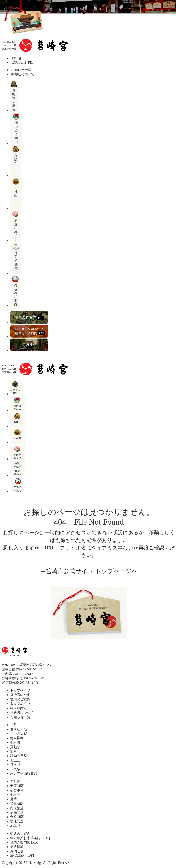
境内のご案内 (20, 699)
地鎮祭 (15, 826)
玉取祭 (15, 769)
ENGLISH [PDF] (23, 62)
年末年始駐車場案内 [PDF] (30, 838)
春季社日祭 (19, 729)
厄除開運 (17, 812)
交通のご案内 (20, 833)
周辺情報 (17, 847)
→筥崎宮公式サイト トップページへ (89, 571)
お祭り (15, 725)
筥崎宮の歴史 (20, 695)
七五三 (15, 760)
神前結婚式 (19, 708)
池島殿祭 (17, 738)
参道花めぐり (20, 704)
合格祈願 (17, 817)
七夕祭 (15, 743)
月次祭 (15, 765)
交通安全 (17, 821)
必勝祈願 (17, 804)
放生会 (15, 751)
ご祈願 (15, 781)
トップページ (20, 690)
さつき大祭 (19, 734)
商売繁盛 (17, 808)
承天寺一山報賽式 (24, 774)
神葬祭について (22, 74)
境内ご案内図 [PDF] (25, 842)
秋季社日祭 (19, 756)
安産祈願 (17, 786)
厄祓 (14, 799)
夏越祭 (15, 747)
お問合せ (18, 58)
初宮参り (17, 790)
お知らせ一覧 (21, 70)
